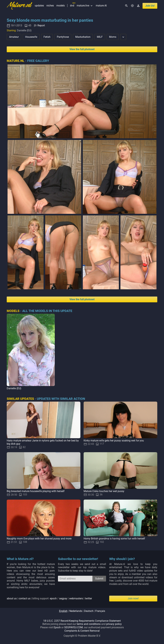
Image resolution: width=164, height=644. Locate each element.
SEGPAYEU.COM (74, 627)
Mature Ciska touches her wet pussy (104, 491)
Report (41, 25)
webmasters (76, 598)
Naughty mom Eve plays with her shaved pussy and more (39, 539)
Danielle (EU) (14, 388)
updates (39, 6)
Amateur (14, 37)
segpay (63, 598)
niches (50, 6)
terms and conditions (89, 624)
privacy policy (114, 624)
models (61, 6)
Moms (113, 37)
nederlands (76, 611)
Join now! (133, 598)
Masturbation (83, 37)
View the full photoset (82, 49)
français (100, 611)
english (63, 611)
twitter (88, 598)
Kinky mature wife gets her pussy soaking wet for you (114, 441)
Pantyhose (63, 37)
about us (12, 598)
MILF (100, 37)
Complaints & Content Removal (82, 631)
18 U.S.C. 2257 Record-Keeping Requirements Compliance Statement (82, 621)
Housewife (31, 37)
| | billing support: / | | (49, 598)
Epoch (57, 627)
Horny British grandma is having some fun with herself (114, 539)
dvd (72, 6)
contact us (25, 598)
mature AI (101, 6)
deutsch (89, 611)
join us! (150, 6)
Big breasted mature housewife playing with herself (36, 491)
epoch (53, 598)
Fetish (47, 37)
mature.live (85, 6)
